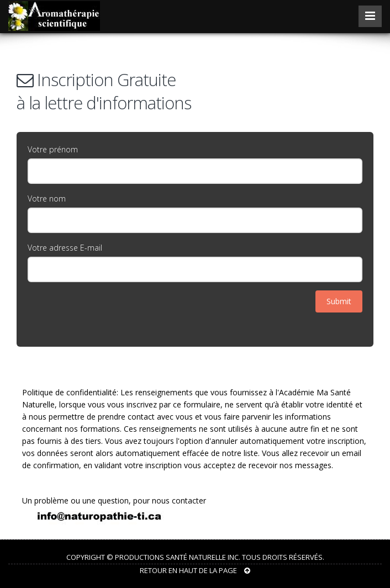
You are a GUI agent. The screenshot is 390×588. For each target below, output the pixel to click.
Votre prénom (53, 149)
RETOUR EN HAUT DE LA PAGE (195, 570)
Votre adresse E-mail (65, 248)
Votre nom (47, 198)
